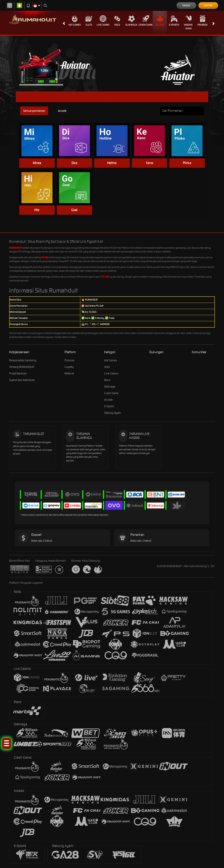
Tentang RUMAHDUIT (22, 367)
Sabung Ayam (188, 23)
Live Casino (103, 21)
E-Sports (174, 21)
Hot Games (75, 21)
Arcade (160, 21)
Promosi (202, 21)
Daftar (208, 5)
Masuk (186, 5)
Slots (89, 21)
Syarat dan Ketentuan (22, 380)
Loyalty (69, 367)
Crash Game (146, 21)
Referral (69, 373)
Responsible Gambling (23, 360)
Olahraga (131, 21)
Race (117, 21)
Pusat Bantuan (18, 373)
